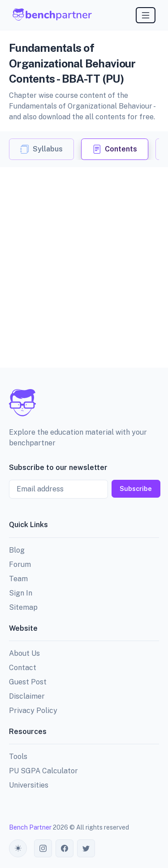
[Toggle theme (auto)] (18, 848)
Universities (29, 785)
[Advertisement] (84, 255)
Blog (17, 550)
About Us (24, 653)
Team (18, 579)
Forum (20, 564)
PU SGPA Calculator (43, 771)
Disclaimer (27, 696)
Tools (18, 757)
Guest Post (28, 682)
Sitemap (23, 607)
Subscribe (136, 489)
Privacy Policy (33, 711)
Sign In (21, 593)
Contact (23, 668)
